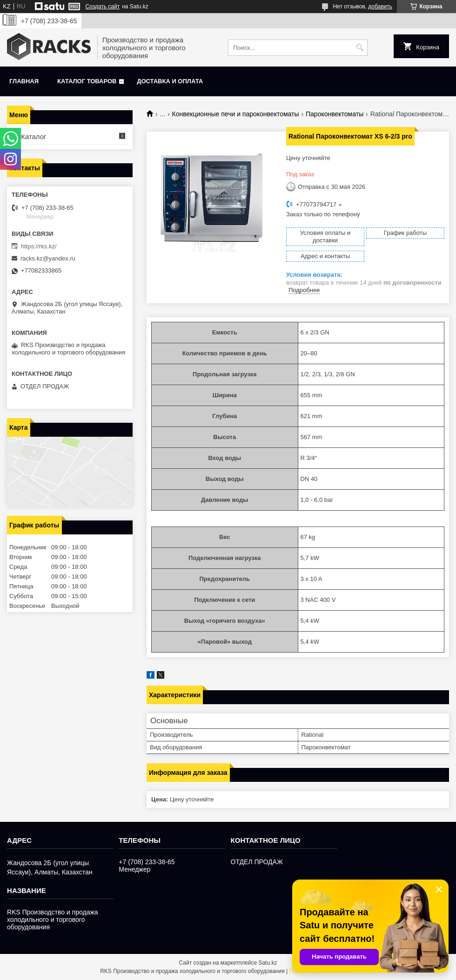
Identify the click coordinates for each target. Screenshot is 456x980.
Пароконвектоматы (335, 114)
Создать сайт (102, 7)
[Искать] (359, 48)
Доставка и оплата (170, 81)
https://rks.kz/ (39, 246)
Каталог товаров (87, 81)
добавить (380, 7)
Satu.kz (268, 963)
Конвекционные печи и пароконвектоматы (236, 114)
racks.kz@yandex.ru (48, 258)
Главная (24, 81)
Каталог (34, 137)
